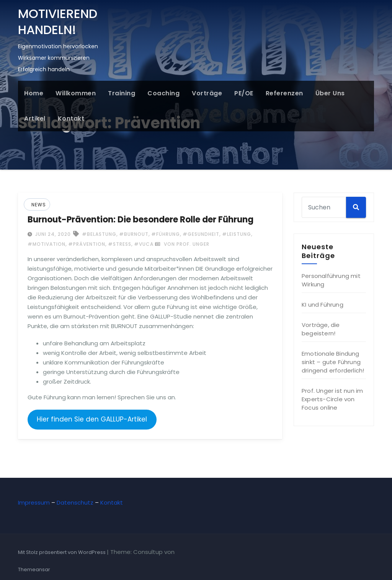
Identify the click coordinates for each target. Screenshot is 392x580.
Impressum (34, 502)
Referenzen (284, 93)
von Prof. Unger (182, 244)
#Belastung (99, 234)
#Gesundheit (201, 234)
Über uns (330, 93)
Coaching (163, 93)
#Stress (120, 244)
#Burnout (134, 234)
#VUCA (144, 244)
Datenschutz (75, 502)
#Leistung (237, 234)
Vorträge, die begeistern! (321, 329)
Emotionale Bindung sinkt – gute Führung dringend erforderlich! (333, 362)
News (39, 205)
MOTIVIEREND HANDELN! (58, 22)
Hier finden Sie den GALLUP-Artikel (92, 419)
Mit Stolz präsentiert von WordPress (62, 552)
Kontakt (71, 118)
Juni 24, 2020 (52, 234)
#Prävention (87, 244)
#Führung (166, 234)
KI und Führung (323, 305)
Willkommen (76, 93)
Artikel (35, 118)
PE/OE (244, 93)
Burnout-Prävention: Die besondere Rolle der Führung (140, 220)
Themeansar (34, 569)
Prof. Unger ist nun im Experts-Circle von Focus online (332, 399)
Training (122, 93)
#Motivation (47, 244)
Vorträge (207, 93)
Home (34, 93)
